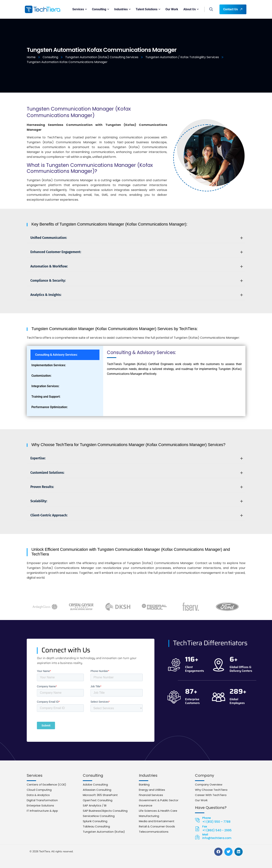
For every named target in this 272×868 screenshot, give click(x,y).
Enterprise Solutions (40, 805)
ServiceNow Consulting (99, 816)
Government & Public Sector (159, 800)
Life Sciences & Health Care (158, 811)
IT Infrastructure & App (42, 811)
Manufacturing (149, 816)
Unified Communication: (137, 238)
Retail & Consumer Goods (157, 826)
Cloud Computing (39, 790)
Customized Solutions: (137, 473)
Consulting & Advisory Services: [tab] (56, 355)
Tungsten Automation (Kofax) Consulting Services (102, 57)
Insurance (146, 805)
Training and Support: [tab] (46, 397)
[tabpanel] (174, 364)
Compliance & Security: (137, 281)
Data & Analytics (38, 795)
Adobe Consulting (95, 784)
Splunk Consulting (95, 821)
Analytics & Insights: (137, 295)
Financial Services (151, 795)
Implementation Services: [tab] (49, 365)
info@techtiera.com (217, 838)
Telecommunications (154, 832)
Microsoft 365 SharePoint (100, 795)
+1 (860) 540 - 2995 (217, 830)
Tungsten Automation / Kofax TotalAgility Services (182, 57)
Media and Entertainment (157, 821)
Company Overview (209, 784)
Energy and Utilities (152, 790)
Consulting (50, 57)
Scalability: (137, 501)
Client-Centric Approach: (137, 515)
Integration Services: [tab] (45, 386)
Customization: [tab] (41, 376)
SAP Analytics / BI (95, 805)
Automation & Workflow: (137, 266)
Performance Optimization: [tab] (50, 407)
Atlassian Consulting (97, 790)
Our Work (201, 800)
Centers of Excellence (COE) (46, 784)
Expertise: (137, 458)
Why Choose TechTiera (211, 790)
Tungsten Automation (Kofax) (104, 832)
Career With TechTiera (211, 795)
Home (31, 57)
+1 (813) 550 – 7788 (216, 822)
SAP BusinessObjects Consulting (105, 811)
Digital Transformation (42, 800)
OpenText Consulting (98, 800)
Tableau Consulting (96, 826)
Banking (144, 784)
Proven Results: (137, 487)
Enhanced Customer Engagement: (137, 252)
